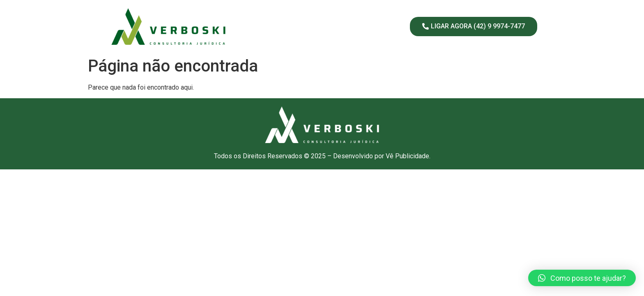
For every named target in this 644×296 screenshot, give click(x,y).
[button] (582, 278)
